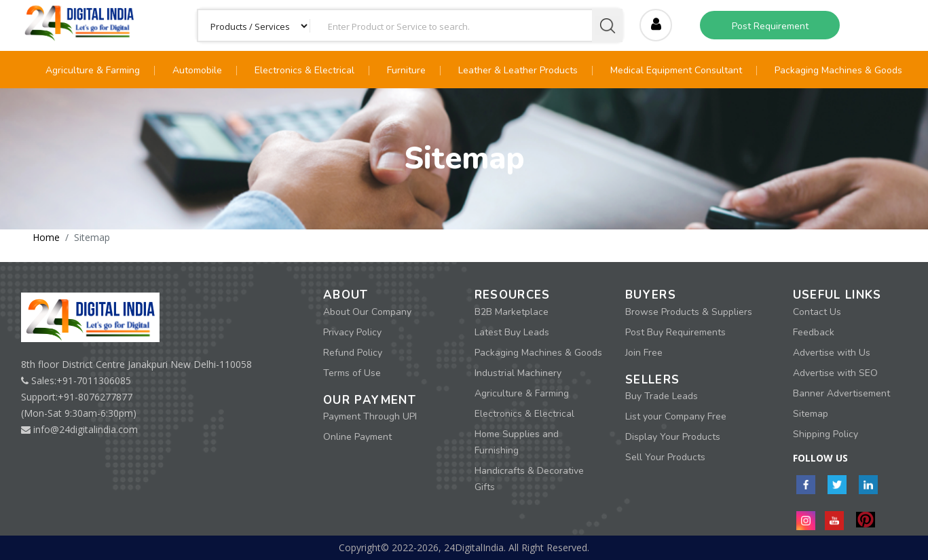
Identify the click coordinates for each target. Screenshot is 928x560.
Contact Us (817, 312)
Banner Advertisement (841, 393)
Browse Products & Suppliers (689, 312)
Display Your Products (673, 437)
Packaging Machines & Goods (838, 71)
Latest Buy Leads (512, 332)
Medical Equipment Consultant (676, 71)
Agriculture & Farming (93, 71)
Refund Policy (353, 353)
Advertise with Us (832, 353)
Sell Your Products (665, 457)
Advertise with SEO (835, 373)
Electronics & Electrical (304, 71)
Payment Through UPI (370, 416)
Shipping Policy (825, 434)
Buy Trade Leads (662, 396)
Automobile (197, 71)
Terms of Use (352, 373)
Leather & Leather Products (518, 71)
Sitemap (811, 414)
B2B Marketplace (512, 312)
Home (46, 237)
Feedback (814, 332)
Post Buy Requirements (675, 332)
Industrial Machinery (518, 373)
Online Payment (357, 437)
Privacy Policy (352, 332)
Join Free (644, 353)
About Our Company (367, 312)
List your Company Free (676, 416)
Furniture (406, 71)
